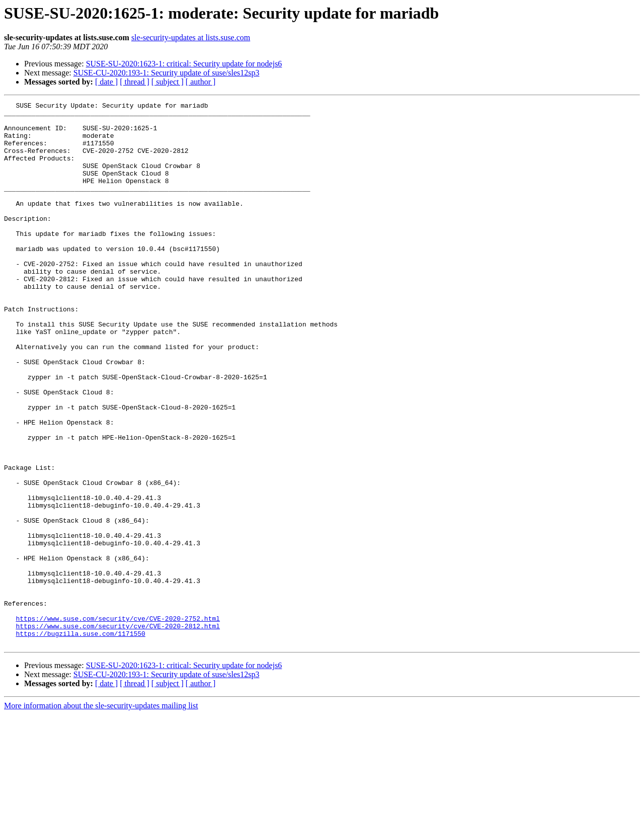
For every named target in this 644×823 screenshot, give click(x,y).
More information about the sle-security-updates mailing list (101, 814)
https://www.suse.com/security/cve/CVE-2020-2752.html (118, 722)
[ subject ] (168, 82)
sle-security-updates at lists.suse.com (191, 37)
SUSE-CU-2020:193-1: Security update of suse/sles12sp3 (167, 73)
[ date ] (106, 82)
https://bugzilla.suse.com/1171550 (80, 740)
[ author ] (201, 82)
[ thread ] (135, 82)
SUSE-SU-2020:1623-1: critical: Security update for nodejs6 (184, 64)
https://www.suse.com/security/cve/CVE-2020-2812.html (118, 731)
